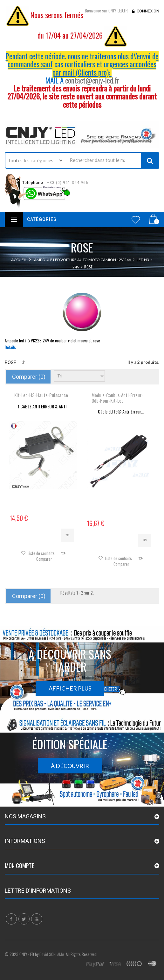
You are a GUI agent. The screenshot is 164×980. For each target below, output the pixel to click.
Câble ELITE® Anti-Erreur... (121, 411)
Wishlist (136, 220)
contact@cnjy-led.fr (92, 80)
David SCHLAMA (52, 954)
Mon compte (19, 866)
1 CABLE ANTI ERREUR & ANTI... (44, 406)
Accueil (19, 260)
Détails (10, 347)
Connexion (148, 11)
